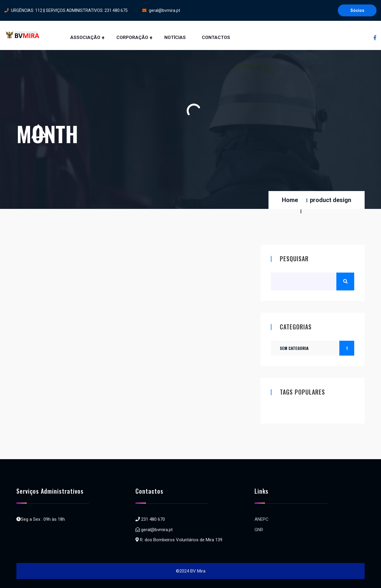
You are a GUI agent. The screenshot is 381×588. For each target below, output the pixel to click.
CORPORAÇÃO (132, 37)
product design (331, 200)
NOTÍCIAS (175, 37)
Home (290, 200)
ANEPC (261, 519)
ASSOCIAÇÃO (85, 37)
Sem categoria (317, 348)
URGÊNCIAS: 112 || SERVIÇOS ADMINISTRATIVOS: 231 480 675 (66, 10)
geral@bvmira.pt (161, 10)
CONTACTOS (217, 37)
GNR (259, 530)
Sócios (357, 10)
